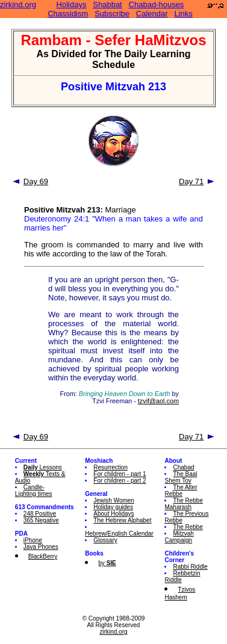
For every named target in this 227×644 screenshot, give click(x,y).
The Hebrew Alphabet (122, 520)
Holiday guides (113, 507)
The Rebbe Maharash (183, 504)
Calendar (152, 14)
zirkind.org (18, 5)
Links (183, 14)
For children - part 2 (120, 481)
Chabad (183, 467)
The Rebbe (188, 527)
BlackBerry (43, 556)
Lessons (43, 467)
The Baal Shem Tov (181, 477)
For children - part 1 (120, 474)
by (107, 563)
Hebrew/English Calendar (119, 534)
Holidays (72, 5)
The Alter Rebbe (181, 491)
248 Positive (40, 514)
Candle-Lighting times (34, 491)
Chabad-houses (157, 5)
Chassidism (68, 14)
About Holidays (113, 514)
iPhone (33, 540)
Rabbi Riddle (190, 567)
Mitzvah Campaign (179, 537)
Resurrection (110, 467)
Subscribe (112, 14)
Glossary (105, 540)
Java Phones (41, 547)
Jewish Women (114, 500)
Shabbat (107, 5)
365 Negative (41, 520)
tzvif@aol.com (158, 401)
